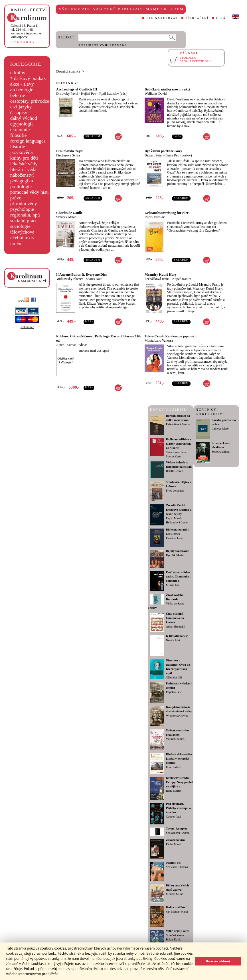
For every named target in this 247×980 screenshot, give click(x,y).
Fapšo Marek (174, 518)
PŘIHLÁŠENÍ (197, 18)
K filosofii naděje (177, 636)
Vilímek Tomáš (175, 739)
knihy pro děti (24, 158)
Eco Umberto (174, 767)
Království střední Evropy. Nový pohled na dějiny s (180, 782)
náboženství (22, 175)
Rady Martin (174, 791)
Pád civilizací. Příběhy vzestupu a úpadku (178, 808)
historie (18, 147)
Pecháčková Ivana (157, 279)
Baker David (174, 939)
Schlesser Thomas (177, 867)
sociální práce (24, 221)
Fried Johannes (175, 491)
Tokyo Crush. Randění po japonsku (171, 336)
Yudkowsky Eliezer (70, 279)
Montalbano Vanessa (159, 341)
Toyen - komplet (177, 829)
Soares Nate (94, 279)
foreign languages (28, 141)
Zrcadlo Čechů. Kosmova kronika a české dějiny (179, 510)
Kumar (71, 345)
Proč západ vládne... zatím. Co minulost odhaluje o (179, 576)
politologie (21, 186)
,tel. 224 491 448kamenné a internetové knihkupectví (26, 31)
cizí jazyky (21, 107)
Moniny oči (173, 863)
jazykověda (22, 152)
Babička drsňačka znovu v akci (167, 89)
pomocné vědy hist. (30, 192)
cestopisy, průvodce (30, 101)
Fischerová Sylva (68, 155)
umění (16, 243)
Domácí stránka (68, 71)
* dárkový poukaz (28, 78)
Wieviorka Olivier (177, 716)
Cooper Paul (174, 817)
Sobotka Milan (221, 452)
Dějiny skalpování (178, 551)
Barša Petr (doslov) (179, 155)
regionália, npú (25, 215)
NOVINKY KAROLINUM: (210, 412)
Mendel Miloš (175, 894)
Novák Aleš (173, 640)
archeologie (22, 90)
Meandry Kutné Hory (161, 275)
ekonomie (20, 130)
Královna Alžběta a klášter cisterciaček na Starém (179, 444)
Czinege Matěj (220, 429)
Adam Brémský (176, 627)
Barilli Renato (175, 471)
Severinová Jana (176, 452)
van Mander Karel (177, 912)
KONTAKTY (23, 42)
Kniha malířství (176, 907)
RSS (24, 301)
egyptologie (22, 124)
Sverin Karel (174, 456)
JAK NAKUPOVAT (162, 18)
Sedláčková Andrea (178, 833)
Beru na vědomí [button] (218, 961)
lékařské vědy (24, 164)
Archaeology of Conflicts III (77, 89)
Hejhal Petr (89, 94)
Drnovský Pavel (67, 94)
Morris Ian (172, 585)
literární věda (23, 169)
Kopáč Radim (182, 279)
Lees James (173, 534)
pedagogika (22, 181)
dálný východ (24, 118)
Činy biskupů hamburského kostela (175, 618)
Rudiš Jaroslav (155, 217)
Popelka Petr (174, 692)
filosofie (19, 135)
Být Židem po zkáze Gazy (163, 151)
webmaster (27, 327)
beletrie (18, 95)
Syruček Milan (66, 217)
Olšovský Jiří (174, 677)
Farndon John (174, 538)
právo (16, 198)
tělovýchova (22, 232)
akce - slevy (22, 84)
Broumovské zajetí (70, 151)
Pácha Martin (174, 844)
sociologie (20, 226)
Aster (60, 345)
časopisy (19, 113)
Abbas (83, 345)
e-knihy (18, 73)
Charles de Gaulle (69, 213)
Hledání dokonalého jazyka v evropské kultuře (179, 759)
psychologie (22, 209)
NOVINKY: (68, 83)
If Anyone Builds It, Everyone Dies (81, 275)
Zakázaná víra (175, 840)
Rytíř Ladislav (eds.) (113, 94)
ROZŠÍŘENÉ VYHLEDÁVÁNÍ (102, 45)
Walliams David (156, 94)
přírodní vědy (24, 204)
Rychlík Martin (175, 555)
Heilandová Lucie (177, 522)
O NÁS (222, 18)
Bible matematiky (178, 530)
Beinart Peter (154, 155)
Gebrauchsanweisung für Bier (167, 213)
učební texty (22, 238)
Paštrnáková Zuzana (178, 424)
